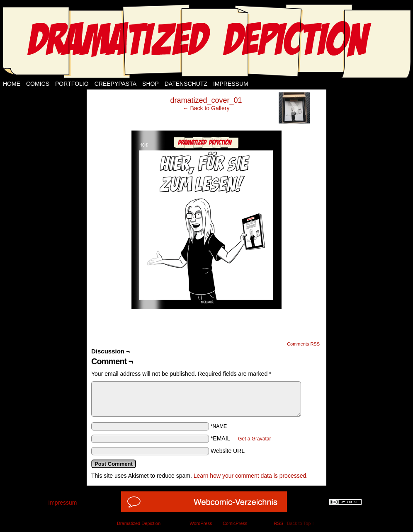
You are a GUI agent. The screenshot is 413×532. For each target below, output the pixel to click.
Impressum (231, 84)
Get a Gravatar (254, 439)
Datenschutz (186, 84)
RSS (278, 523)
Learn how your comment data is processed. (251, 476)
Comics (38, 84)
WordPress (201, 523)
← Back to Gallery (206, 108)
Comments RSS (303, 344)
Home (12, 84)
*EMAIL (241, 438)
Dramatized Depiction (139, 523)
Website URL (228, 451)
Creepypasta (115, 84)
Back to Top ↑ (301, 523)
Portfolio (72, 84)
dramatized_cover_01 (206, 100)
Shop (151, 84)
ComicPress (235, 523)
